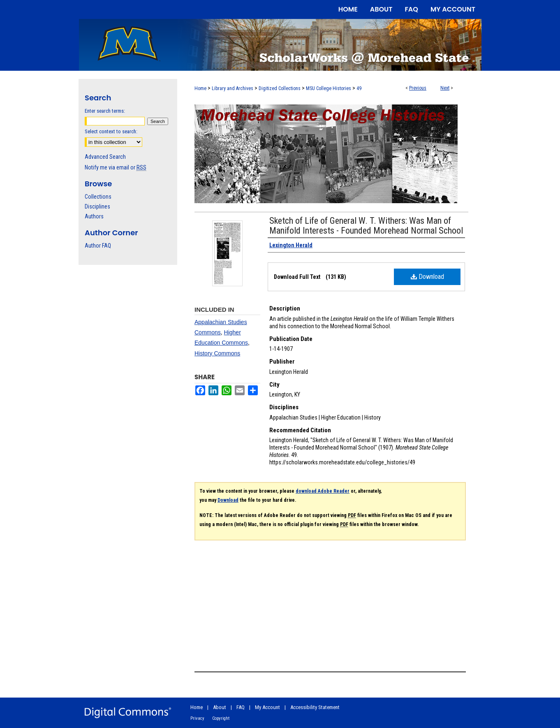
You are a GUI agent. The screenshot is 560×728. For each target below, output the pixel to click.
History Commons (217, 353)
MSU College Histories (329, 88)
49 (359, 88)
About (220, 707)
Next (445, 88)
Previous (418, 88)
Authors (94, 216)
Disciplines (97, 206)
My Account (267, 707)
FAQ (241, 707)
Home (200, 88)
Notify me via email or (116, 167)
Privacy (197, 718)
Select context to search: (111, 131)
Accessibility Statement (315, 707)
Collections (98, 197)
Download (427, 277)
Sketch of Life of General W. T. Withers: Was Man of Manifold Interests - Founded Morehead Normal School (366, 226)
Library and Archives (233, 88)
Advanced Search (105, 157)
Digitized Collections (280, 88)
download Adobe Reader (323, 491)
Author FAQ (98, 246)
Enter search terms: (105, 111)
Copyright (221, 718)
